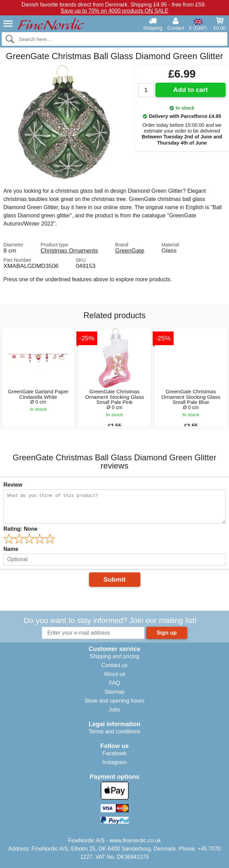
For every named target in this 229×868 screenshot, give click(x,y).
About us (114, 674)
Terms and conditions (114, 731)
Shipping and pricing (114, 656)
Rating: (21, 529)
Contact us (114, 665)
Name (11, 549)
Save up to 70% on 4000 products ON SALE (114, 11)
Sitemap (114, 692)
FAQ (114, 683)
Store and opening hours (114, 701)
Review (13, 485)
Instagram (114, 762)
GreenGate (130, 250)
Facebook (114, 753)
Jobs (115, 710)
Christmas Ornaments (69, 250)
